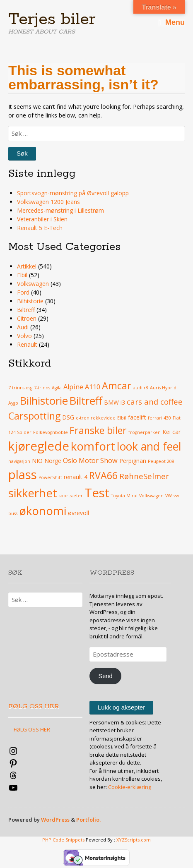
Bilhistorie (30, 301)
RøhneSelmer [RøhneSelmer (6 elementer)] (144, 476)
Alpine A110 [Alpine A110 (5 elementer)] (82, 387)
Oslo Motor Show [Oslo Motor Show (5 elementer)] (90, 460)
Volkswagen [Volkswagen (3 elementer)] (151, 496)
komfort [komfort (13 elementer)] (93, 446)
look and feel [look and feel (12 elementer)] (149, 446)
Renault (27, 344)
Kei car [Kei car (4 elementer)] (171, 432)
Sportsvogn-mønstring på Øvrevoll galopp (73, 193)
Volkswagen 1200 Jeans (48, 202)
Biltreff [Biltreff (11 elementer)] (86, 401)
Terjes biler (52, 19)
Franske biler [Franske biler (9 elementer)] (98, 430)
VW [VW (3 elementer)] (169, 496)
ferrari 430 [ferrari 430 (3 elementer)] (159, 418)
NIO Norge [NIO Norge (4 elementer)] (47, 461)
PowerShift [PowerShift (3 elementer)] (50, 477)
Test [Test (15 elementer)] (97, 493)
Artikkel (27, 266)
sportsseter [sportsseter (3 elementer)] (71, 496)
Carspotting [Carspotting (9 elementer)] (34, 416)
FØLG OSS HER (34, 706)
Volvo (24, 336)
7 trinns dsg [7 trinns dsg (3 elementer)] (20, 388)
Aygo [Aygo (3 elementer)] (13, 403)
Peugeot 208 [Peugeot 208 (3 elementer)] (161, 461)
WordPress (55, 820)
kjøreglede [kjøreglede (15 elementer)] (39, 446)
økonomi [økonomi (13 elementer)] (43, 511)
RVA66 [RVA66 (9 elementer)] (103, 475)
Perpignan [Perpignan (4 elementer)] (133, 461)
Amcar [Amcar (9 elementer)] (117, 386)
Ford (23, 292)
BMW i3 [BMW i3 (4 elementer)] (115, 402)
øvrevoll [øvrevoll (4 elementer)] (78, 513)
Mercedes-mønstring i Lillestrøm (60, 210)
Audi (23, 327)
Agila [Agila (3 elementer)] (57, 388)
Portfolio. (88, 820)
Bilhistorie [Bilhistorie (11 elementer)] (44, 401)
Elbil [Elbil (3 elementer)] (122, 418)
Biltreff (26, 310)
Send (105, 676)
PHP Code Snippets (63, 840)
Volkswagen (33, 284)
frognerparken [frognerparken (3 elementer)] (145, 432)
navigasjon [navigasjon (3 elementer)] (19, 461)
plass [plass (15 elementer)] (23, 475)
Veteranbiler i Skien (42, 219)
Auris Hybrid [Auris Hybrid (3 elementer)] (163, 388)
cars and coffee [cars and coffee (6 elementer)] (155, 402)
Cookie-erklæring (130, 787)
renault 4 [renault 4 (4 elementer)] (76, 477)
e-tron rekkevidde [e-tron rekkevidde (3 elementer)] (96, 418)
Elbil (22, 275)
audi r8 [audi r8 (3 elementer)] (141, 388)
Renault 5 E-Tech (40, 228)
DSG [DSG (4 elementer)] (68, 417)
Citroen (27, 318)
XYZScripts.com (134, 840)
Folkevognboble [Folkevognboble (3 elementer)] (51, 432)
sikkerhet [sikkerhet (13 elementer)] (33, 493)
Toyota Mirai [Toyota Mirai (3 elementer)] (124, 496)
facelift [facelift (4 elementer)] (137, 417)
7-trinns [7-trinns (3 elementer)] (42, 388)
